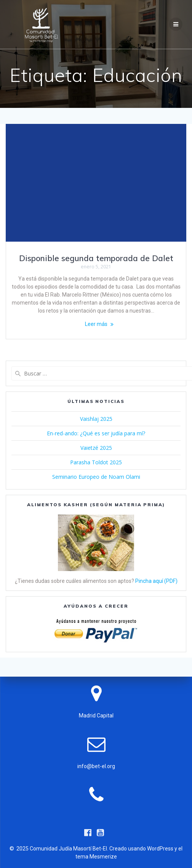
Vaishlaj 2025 (96, 419)
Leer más (96, 324)
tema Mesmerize (96, 857)
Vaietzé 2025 (96, 448)
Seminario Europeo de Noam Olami (96, 477)
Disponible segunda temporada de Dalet (96, 258)
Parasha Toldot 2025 (96, 462)
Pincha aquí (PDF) (156, 581)
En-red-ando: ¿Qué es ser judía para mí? (96, 433)
